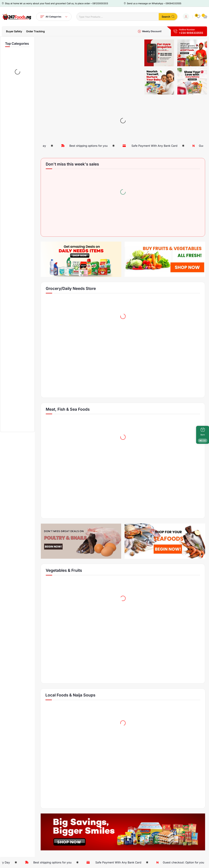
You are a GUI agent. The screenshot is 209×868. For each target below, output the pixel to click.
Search (168, 17)
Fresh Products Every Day (47, 146)
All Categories (54, 17)
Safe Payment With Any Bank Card (172, 146)
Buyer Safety (14, 31)
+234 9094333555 (191, 33)
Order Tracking (35, 31)
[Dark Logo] (17, 17)
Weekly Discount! (152, 31)
